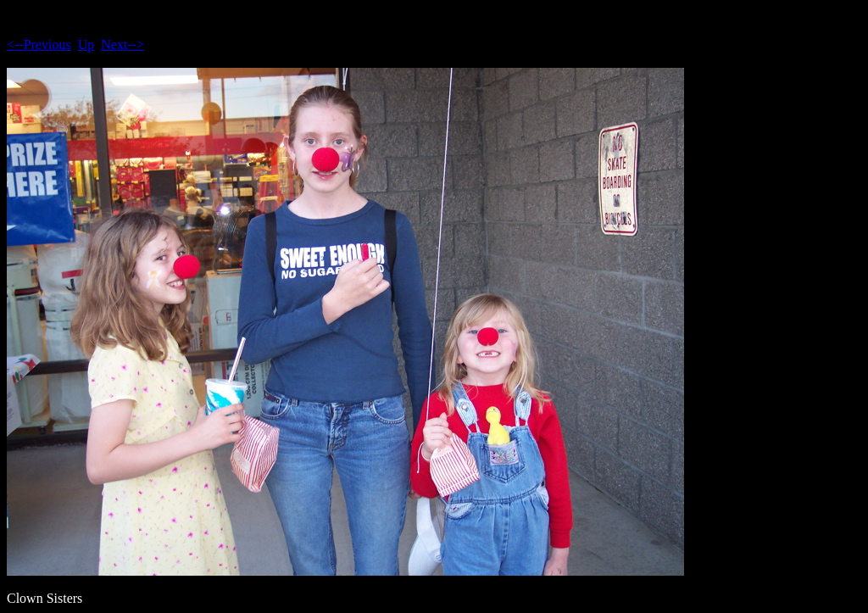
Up (86, 45)
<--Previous (39, 45)
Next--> (122, 45)
